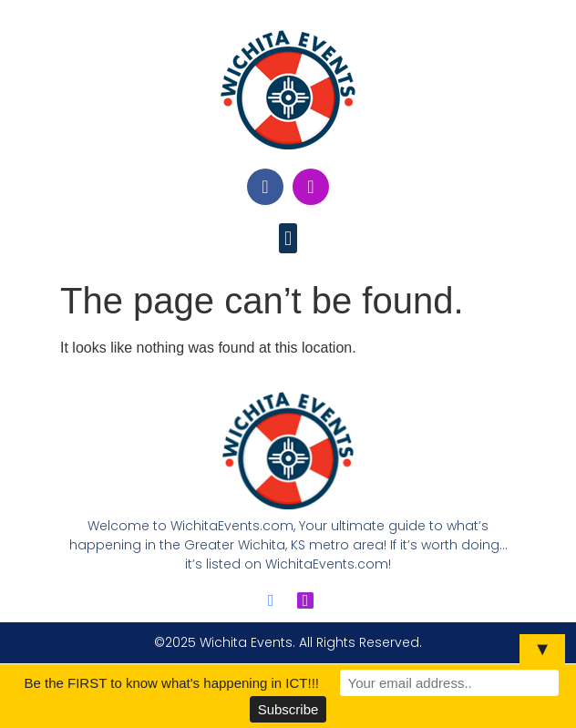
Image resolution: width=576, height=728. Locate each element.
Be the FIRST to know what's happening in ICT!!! (171, 683)
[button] (288, 238)
